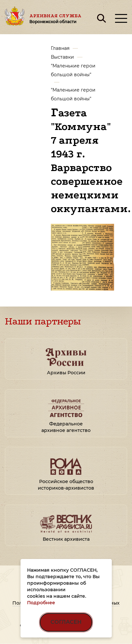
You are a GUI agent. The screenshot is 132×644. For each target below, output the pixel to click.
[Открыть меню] (121, 18)
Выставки (62, 57)
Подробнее (41, 603)
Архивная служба (55, 19)
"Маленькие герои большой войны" (73, 70)
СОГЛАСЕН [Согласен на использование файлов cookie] (66, 622)
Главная (60, 48)
